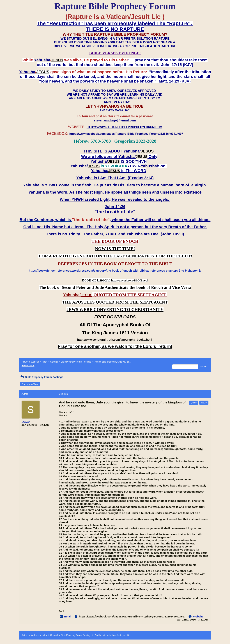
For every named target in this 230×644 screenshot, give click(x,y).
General (54, 362)
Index (44, 362)
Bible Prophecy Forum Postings (76, 362)
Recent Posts (28, 366)
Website (198, 616)
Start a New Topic (30, 384)
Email (68, 616)
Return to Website (30, 362)
